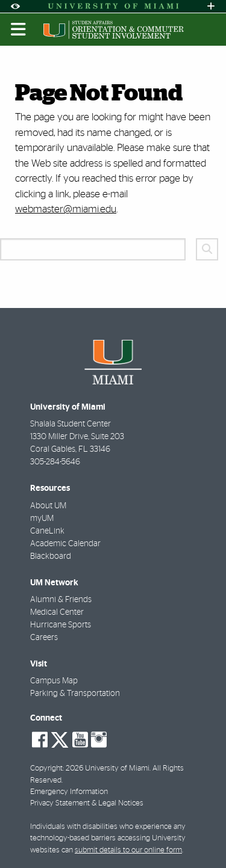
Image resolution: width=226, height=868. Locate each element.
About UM (48, 506)
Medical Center (57, 612)
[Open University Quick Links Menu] (211, 6)
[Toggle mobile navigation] (19, 29)
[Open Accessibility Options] (15, 6)
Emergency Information (69, 792)
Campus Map (54, 681)
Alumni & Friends (61, 600)
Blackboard (51, 556)
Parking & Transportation (75, 694)
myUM (42, 519)
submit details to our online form (128, 850)
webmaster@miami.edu (66, 209)
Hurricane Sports (61, 625)
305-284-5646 (55, 462)
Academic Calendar (65, 544)
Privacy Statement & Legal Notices (87, 803)
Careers (44, 638)
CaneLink (47, 531)
